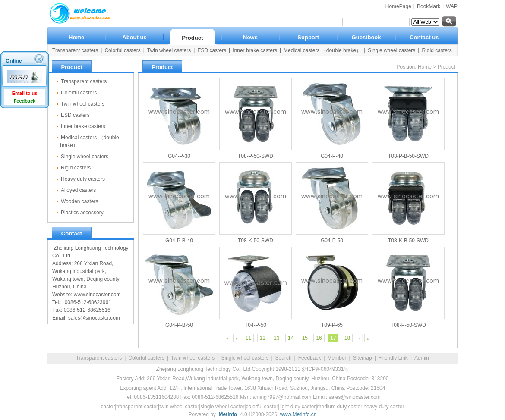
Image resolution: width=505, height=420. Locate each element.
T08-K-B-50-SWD (408, 241)
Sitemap (363, 358)
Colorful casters (146, 358)
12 (263, 338)
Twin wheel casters (193, 358)
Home (425, 67)
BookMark (429, 6)
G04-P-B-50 (179, 325)
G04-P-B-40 (179, 241)
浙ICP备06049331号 (325, 369)
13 (276, 338)
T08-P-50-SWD (256, 156)
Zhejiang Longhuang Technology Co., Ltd (204, 369)
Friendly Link (393, 358)
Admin (422, 358)
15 (305, 338)
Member (337, 358)
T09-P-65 (332, 325)
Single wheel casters (245, 358)
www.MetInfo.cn (298, 414)
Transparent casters (99, 358)
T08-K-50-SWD (256, 241)
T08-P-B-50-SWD (408, 156)
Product (447, 67)
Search (284, 358)
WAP (452, 6)
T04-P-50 (256, 325)
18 (347, 338)
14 (291, 338)
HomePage (398, 6)
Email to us (25, 93)
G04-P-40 (332, 156)
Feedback (310, 358)
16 (319, 338)
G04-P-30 (179, 156)
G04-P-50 (332, 241)
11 (248, 338)
